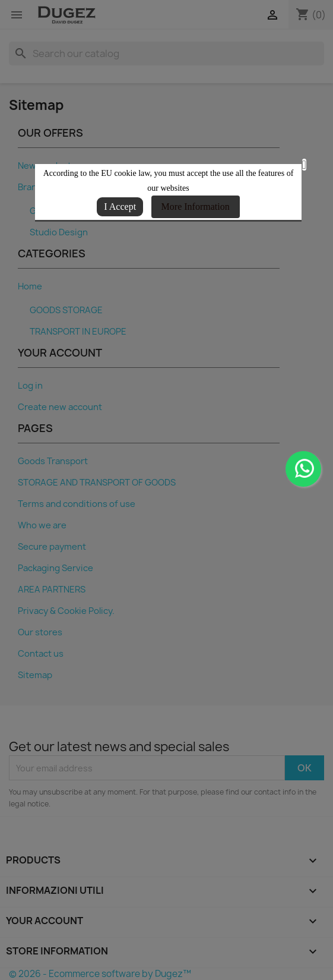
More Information (196, 207)
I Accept (120, 207)
